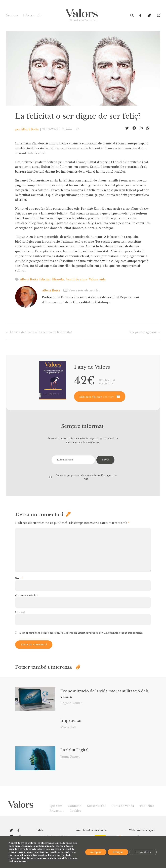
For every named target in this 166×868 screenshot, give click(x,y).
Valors (93, 279)
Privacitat (57, 811)
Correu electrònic (27, 595)
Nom (19, 578)
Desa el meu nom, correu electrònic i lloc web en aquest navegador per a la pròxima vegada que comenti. (81, 633)
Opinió (67, 129)
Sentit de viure (77, 279)
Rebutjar (118, 852)
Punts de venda (123, 806)
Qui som (56, 806)
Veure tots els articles (82, 290)
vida (102, 279)
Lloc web (20, 612)
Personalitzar (143, 852)
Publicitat (147, 806)
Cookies (75, 811)
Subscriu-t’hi (32, 15)
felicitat (45, 279)
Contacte (75, 806)
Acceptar (96, 852)
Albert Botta (30, 129)
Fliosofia (58, 279)
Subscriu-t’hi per (97, 397)
